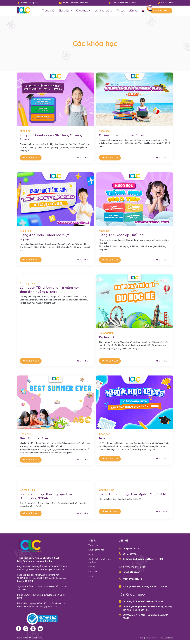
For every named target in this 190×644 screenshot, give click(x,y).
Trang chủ (48, 11)
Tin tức (121, 11)
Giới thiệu (65, 11)
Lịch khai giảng (103, 11)
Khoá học (83, 11)
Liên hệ (133, 11)
